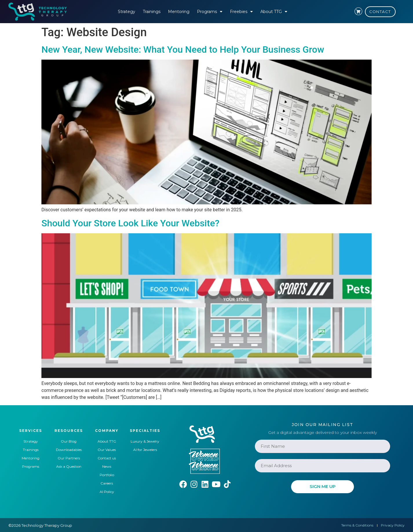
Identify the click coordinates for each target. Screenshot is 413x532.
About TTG (274, 12)
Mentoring (179, 12)
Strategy (127, 12)
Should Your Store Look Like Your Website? (130, 223)
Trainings (152, 12)
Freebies (241, 12)
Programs (210, 12)
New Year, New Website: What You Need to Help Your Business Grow (183, 49)
